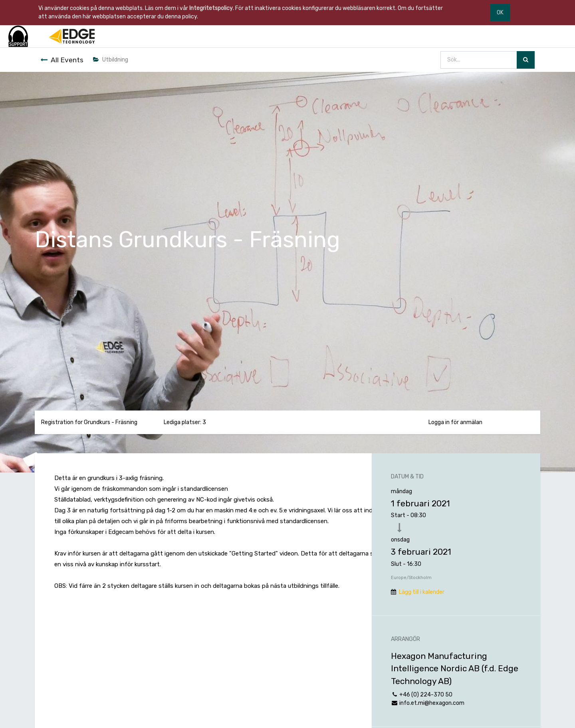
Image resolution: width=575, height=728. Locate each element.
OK (500, 13)
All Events (62, 60)
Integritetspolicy (211, 8)
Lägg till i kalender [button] (422, 592)
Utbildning (111, 60)
